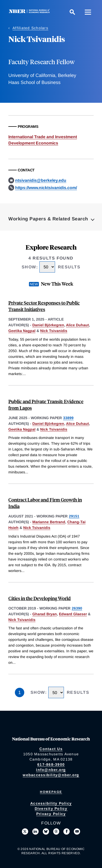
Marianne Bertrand (49, 522)
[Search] (72, 12)
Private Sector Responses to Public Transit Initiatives (44, 306)
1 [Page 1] (20, 692)
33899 (68, 418)
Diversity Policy (51, 809)
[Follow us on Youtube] (77, 831)
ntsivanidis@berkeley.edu (41, 180)
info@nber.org (51, 770)
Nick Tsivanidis (54, 331)
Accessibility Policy (51, 803)
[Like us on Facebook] (67, 831)
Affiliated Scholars (30, 28)
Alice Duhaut (77, 325)
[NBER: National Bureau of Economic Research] (30, 12)
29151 (74, 516)
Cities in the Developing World (40, 598)
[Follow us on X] (25, 831)
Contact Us (51, 749)
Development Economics (33, 143)
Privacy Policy (51, 814)
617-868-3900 (51, 764)
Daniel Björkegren (48, 325)
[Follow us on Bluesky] (46, 831)
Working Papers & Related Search (48, 219)
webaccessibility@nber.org (51, 775)
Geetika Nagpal (22, 331)
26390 (77, 608)
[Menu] (88, 12)
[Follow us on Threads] (56, 831)
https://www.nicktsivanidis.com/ (46, 188)
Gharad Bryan (45, 614)
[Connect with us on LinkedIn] (35, 831)
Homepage (51, 792)
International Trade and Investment (43, 137)
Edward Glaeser (73, 614)
